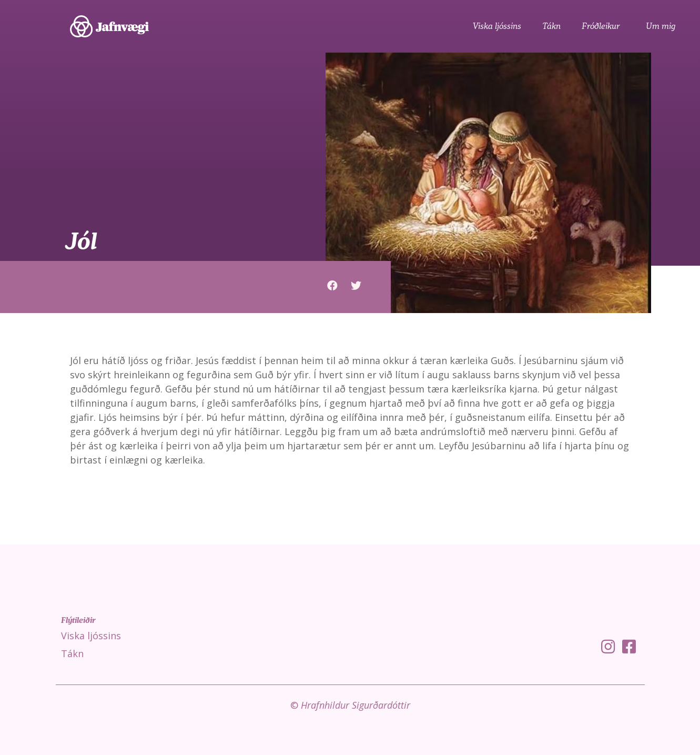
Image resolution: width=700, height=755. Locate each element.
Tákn (551, 26)
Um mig (661, 26)
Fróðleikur (603, 26)
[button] (332, 285)
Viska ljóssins (497, 26)
